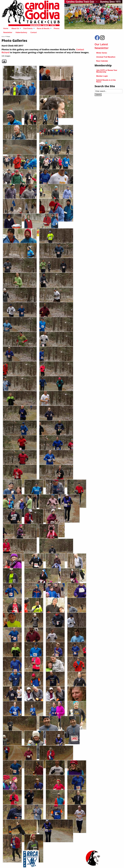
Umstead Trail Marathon (106, 57)
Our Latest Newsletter (102, 46)
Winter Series (102, 53)
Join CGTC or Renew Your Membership (107, 71)
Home (3, 37)
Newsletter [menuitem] (8, 32)
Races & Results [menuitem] (43, 28)
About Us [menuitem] (15, 28)
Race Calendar (102, 61)
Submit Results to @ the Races (106, 81)
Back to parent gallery (4, 61)
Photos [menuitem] (57, 28)
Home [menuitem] (6, 28)
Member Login (102, 76)
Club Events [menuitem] (28, 28)
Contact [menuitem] (34, 32)
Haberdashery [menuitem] (21, 32)
